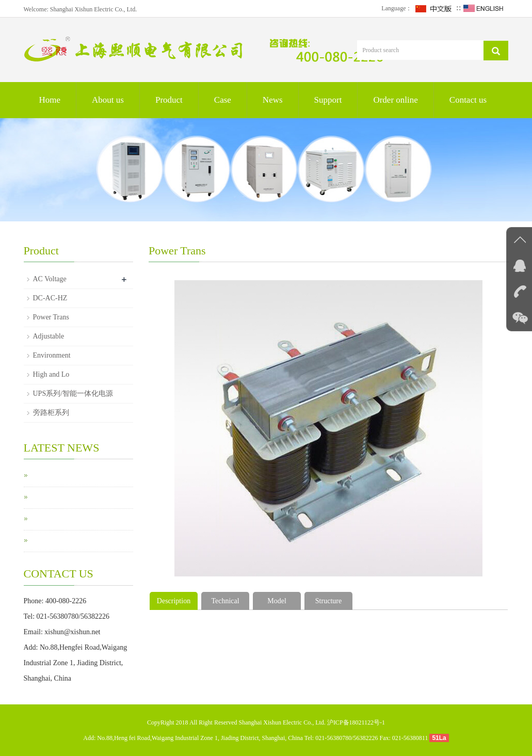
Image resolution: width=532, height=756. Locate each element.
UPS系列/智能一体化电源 (73, 393)
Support (328, 100)
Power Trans (51, 317)
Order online (395, 100)
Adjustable (49, 336)
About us (108, 100)
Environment (52, 355)
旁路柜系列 (51, 413)
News (273, 100)
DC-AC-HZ (50, 298)
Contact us (468, 100)
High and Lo (51, 374)
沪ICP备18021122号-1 (356, 722)
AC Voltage (50, 279)
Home (50, 100)
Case (223, 100)
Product (169, 100)
